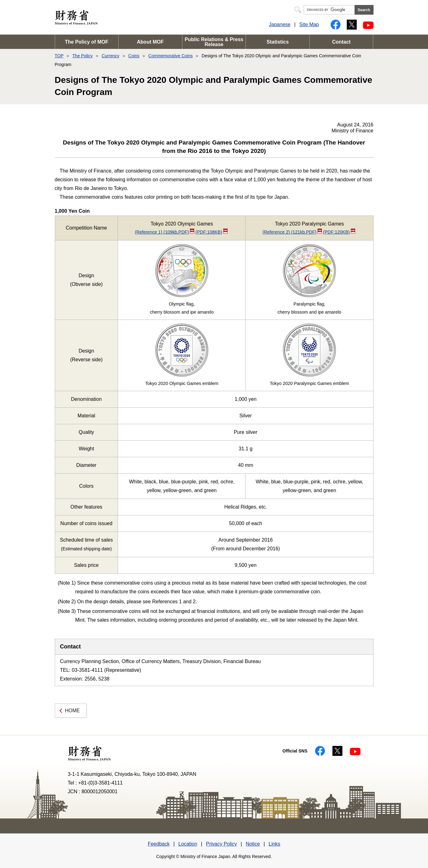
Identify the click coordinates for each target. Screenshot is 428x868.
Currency (110, 56)
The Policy (82, 56)
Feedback (159, 844)
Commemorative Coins (171, 56)
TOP (59, 56)
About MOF (150, 42)
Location (188, 844)
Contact (341, 42)
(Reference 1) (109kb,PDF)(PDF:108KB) (181, 232)
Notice (253, 844)
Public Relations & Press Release (214, 42)
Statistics (278, 42)
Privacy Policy (222, 844)
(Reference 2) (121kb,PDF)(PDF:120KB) (309, 232)
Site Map (309, 24)
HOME (73, 711)
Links (274, 844)
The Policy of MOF (87, 42)
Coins (134, 56)
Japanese (280, 24)
